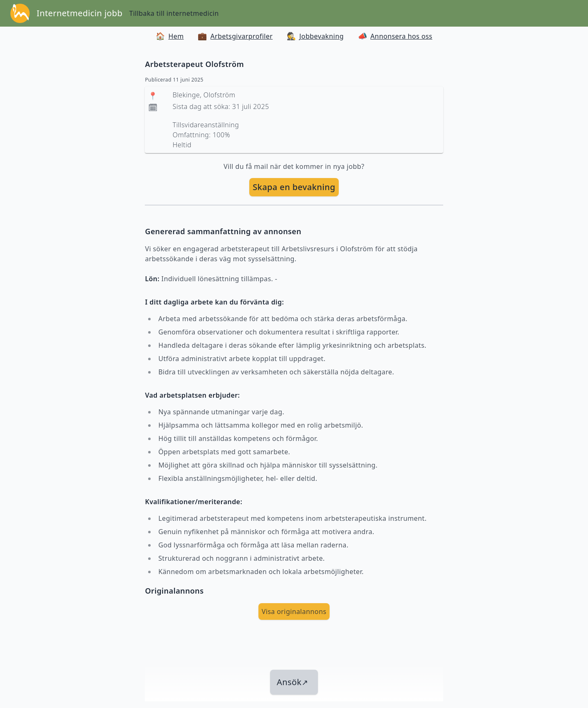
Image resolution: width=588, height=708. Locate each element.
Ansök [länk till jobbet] (292, 682)
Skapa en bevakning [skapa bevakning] (294, 187)
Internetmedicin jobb (79, 13)
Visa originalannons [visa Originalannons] (294, 611)
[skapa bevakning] (294, 187)
